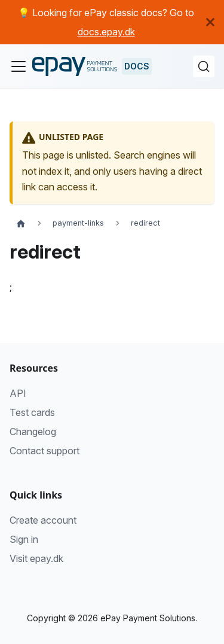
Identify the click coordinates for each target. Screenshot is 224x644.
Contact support (45, 451)
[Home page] (21, 223)
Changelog (33, 432)
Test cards (32, 412)
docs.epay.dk (106, 32)
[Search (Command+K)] (204, 66)
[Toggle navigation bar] (19, 66)
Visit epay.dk (36, 558)
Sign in (24, 539)
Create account (43, 520)
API (18, 393)
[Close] (215, 22)
